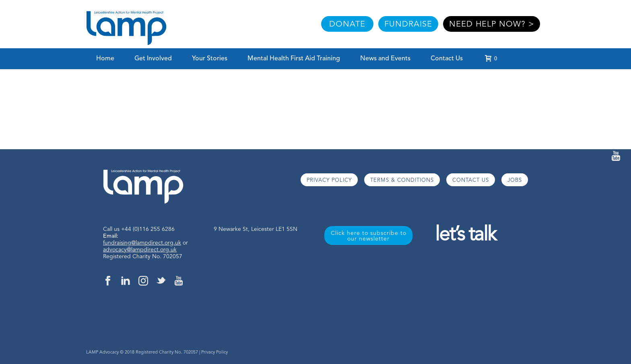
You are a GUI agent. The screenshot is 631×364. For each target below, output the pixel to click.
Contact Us (447, 59)
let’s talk (465, 235)
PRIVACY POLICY (329, 180)
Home (105, 59)
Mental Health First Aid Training (294, 59)
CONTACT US (471, 180)
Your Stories (210, 59)
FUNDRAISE (408, 25)
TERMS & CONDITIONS (402, 180)
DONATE (347, 25)
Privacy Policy (214, 353)
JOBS (515, 180)
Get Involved (153, 59)
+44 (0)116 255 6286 (148, 229)
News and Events (385, 59)
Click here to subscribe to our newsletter (369, 236)
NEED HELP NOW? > (492, 25)
